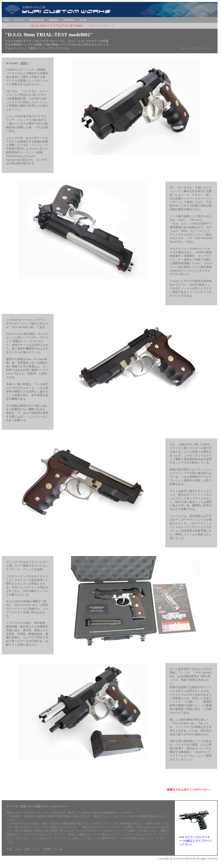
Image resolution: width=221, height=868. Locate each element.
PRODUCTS (37, 20)
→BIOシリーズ (15, 26)
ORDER (54, 20)
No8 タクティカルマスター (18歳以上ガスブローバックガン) (195, 841)
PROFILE (69, 20)
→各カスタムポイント (100, 26)
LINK (83, 20)
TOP (6, 20)
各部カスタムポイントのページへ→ (189, 790)
